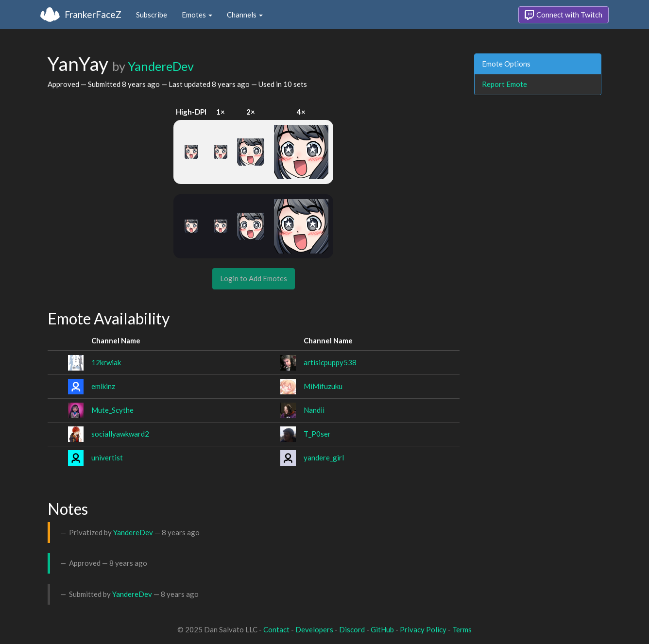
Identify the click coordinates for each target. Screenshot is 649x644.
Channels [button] (245, 15)
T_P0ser (317, 434)
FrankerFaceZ (93, 14)
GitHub (382, 629)
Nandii (314, 410)
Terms (462, 629)
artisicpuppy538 (330, 362)
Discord (352, 629)
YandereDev (161, 66)
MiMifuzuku (323, 386)
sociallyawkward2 (120, 434)
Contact (276, 629)
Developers (314, 629)
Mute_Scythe (112, 410)
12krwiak (106, 362)
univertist (107, 458)
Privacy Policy (423, 629)
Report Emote (504, 84)
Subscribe (152, 15)
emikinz (103, 386)
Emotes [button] (197, 15)
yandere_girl (324, 458)
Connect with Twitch (564, 15)
